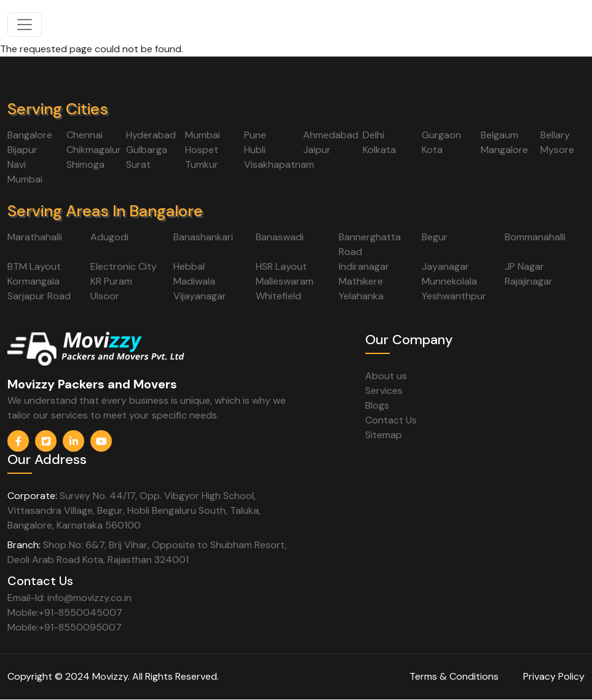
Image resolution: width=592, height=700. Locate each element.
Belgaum (499, 135)
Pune (255, 135)
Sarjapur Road (39, 296)
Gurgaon (441, 135)
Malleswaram (285, 281)
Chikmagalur (94, 150)
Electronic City (124, 266)
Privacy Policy (554, 676)
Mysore (557, 150)
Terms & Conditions (454, 676)
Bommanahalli (535, 237)
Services (384, 391)
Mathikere (361, 281)
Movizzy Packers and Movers (92, 384)
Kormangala (34, 281)
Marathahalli (35, 237)
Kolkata (379, 150)
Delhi (373, 135)
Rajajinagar (529, 281)
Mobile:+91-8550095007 (65, 627)
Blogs (377, 405)
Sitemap (384, 435)
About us (386, 376)
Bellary (555, 135)
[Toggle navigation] (25, 25)
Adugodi (109, 237)
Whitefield (278, 296)
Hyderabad (151, 135)
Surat (138, 164)
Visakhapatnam (279, 164)
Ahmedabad (331, 135)
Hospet (202, 150)
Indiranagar (364, 266)
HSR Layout (281, 266)
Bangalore (30, 135)
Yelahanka (361, 296)
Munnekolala (449, 281)
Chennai (85, 135)
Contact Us (391, 420)
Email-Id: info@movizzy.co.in (69, 598)
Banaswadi (280, 237)
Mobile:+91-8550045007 (65, 612)
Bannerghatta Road (370, 244)
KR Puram (111, 281)
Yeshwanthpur (454, 296)
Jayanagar (445, 266)
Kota (432, 150)
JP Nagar (524, 266)
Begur (435, 237)
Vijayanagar (200, 296)
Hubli (255, 150)
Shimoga (85, 164)
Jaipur (317, 150)
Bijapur (22, 150)
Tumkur (202, 164)
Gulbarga (147, 150)
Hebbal (189, 266)
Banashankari (203, 237)
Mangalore (504, 150)
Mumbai (203, 135)
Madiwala (194, 281)
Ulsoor (105, 296)
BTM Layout (34, 266)
